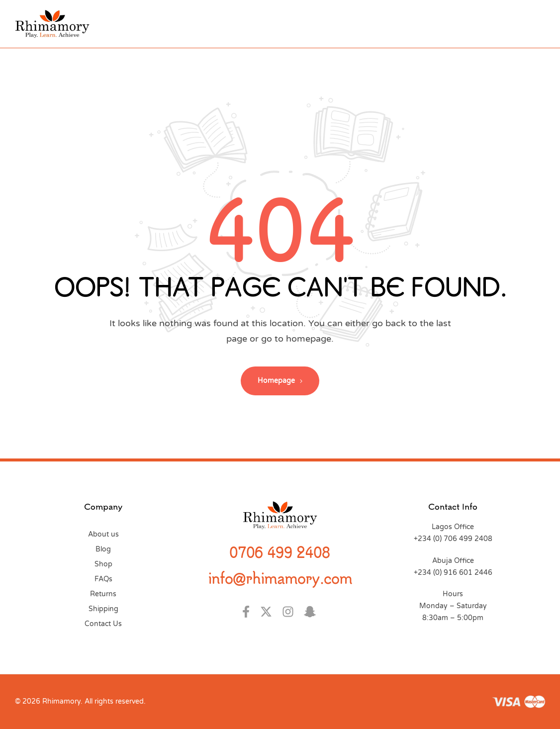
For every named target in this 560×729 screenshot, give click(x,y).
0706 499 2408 (280, 552)
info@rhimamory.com (280, 578)
